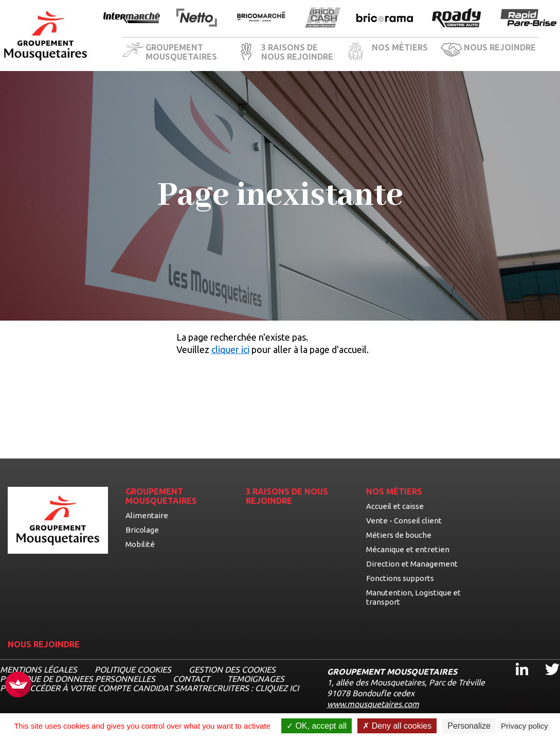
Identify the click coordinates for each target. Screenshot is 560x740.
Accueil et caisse (395, 506)
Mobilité (140, 544)
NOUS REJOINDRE (500, 47)
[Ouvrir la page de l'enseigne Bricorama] (385, 19)
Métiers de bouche (399, 535)
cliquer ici (230, 349)
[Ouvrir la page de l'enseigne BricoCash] (323, 18)
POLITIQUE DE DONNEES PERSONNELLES (78, 679)
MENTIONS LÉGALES (39, 669)
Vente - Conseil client (404, 521)
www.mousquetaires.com (373, 704)
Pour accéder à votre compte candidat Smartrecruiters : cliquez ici (149, 688)
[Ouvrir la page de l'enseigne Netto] (196, 18)
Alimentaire (147, 515)
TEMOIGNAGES (256, 679)
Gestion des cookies (232, 669)
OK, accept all (317, 726)
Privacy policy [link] (525, 726)
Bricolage (142, 530)
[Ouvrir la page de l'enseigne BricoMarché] (261, 18)
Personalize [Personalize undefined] (469, 726)
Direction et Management (412, 564)
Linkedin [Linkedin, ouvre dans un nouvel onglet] (516, 660)
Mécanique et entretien (408, 549)
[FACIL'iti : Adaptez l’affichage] (18, 685)
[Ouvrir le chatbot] (519, 702)
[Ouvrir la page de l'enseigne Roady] (457, 19)
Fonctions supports (400, 578)
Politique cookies (133, 669)
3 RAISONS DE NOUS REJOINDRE (297, 52)
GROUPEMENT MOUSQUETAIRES (181, 52)
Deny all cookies (397, 726)
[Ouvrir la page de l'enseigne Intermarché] (132, 19)
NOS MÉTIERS (400, 47)
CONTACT (191, 679)
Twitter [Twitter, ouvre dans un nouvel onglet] (545, 660)
